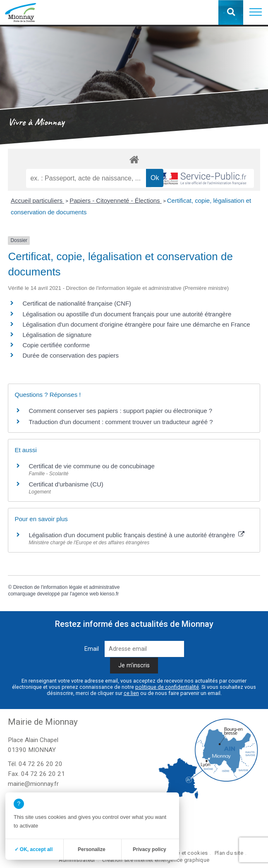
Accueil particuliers (37, 200)
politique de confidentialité (167, 687)
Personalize (92, 849)
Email (92, 649)
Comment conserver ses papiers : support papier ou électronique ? (120, 411)
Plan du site (229, 853)
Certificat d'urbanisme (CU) (66, 484)
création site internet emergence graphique (156, 860)
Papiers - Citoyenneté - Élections (116, 200)
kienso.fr (109, 594)
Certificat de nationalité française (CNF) (77, 303)
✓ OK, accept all (34, 849)
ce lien (131, 693)
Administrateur (77, 860)
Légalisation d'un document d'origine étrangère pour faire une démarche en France (136, 324)
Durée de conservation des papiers (71, 355)
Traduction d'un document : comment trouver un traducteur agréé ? (121, 422)
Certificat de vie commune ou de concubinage (91, 466)
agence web (85, 594)
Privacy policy (150, 849)
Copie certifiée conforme (56, 345)
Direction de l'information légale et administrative (67, 587)
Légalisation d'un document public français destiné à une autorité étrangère (136, 535)
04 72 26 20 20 (41, 764)
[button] (256, 12)
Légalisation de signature (57, 335)
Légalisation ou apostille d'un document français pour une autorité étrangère (127, 314)
